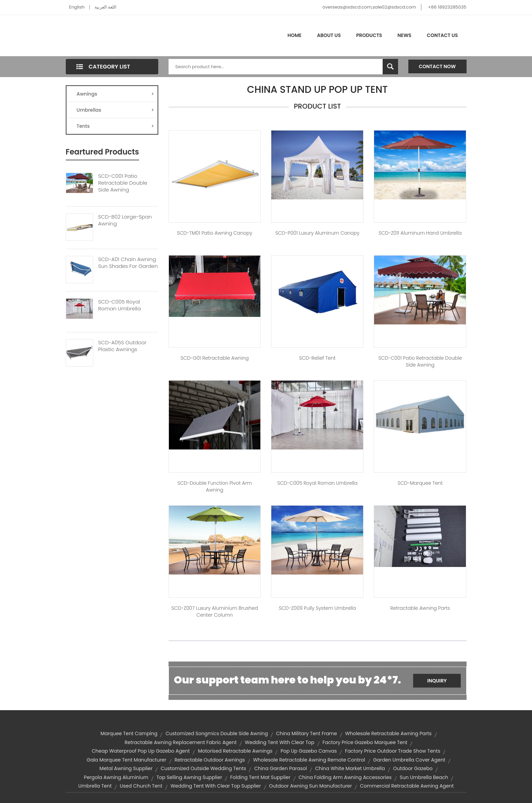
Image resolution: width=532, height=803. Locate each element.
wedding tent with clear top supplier (216, 786)
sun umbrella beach (424, 777)
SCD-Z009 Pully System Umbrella (317, 608)
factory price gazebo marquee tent (365, 742)
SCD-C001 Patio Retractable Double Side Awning (123, 183)
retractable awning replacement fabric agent (181, 742)
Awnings (115, 94)
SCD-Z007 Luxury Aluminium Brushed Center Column (215, 611)
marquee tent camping (129, 733)
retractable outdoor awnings (210, 760)
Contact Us (442, 35)
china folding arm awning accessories (345, 777)
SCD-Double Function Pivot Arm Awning (215, 486)
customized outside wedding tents (203, 768)
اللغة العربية (106, 7)
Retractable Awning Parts (420, 608)
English (77, 7)
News (404, 35)
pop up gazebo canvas (309, 751)
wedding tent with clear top (280, 742)
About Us (329, 35)
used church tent (141, 786)
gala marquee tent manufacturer (127, 760)
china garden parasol (281, 768)
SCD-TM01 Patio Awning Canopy (215, 233)
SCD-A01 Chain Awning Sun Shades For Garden (128, 263)
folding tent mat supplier (260, 777)
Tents (115, 126)
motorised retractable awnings (235, 751)
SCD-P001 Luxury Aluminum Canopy (317, 233)
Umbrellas (115, 110)
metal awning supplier (126, 768)
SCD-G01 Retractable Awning (215, 358)
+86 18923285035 (447, 7)
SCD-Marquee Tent (420, 483)
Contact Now (437, 66)
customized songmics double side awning (217, 733)
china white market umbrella (350, 768)
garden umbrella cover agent (409, 760)
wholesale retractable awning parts (388, 733)
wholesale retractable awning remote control (309, 760)
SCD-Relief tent (317, 358)
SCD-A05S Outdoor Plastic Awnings (122, 346)
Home (294, 35)
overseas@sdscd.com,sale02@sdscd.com (369, 7)
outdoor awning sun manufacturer (310, 786)
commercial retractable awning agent (407, 786)
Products (369, 35)
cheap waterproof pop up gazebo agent (141, 751)
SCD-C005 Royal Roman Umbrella (120, 305)
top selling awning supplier (189, 777)
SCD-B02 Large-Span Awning (125, 220)
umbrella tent (95, 786)
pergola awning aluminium (116, 777)
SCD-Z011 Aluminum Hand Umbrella (420, 233)
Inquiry (437, 681)
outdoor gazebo (413, 768)
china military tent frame (307, 733)
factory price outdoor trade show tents (393, 751)
